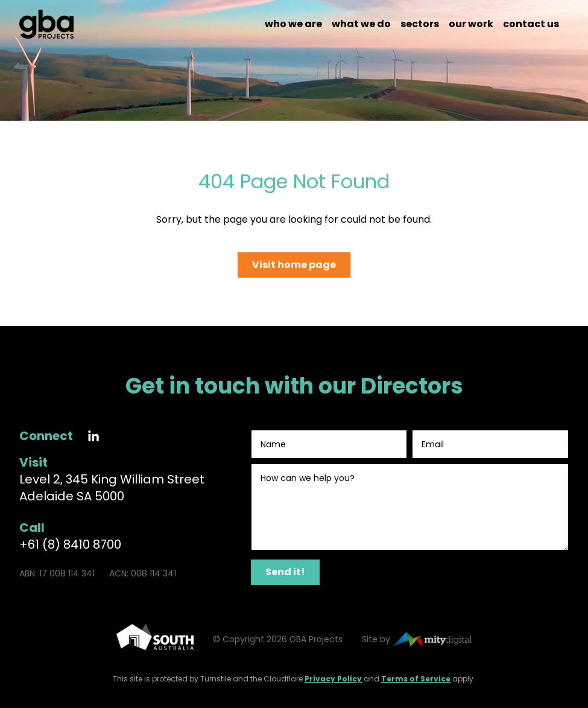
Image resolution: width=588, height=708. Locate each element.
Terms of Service (416, 679)
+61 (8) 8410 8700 (70, 544)
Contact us (531, 24)
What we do (361, 24)
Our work (471, 24)
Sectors (420, 24)
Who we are (293, 24)
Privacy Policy (333, 679)
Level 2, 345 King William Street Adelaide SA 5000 (112, 488)
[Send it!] (285, 572)
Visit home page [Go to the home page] (294, 265)
